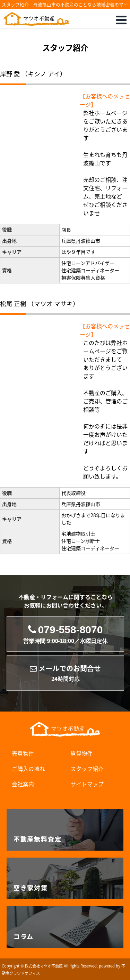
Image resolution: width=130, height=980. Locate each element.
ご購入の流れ (28, 769)
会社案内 (23, 784)
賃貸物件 (81, 753)
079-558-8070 (65, 634)
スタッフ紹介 (87, 769)
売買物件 (23, 753)
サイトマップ (87, 784)
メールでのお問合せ (65, 673)
